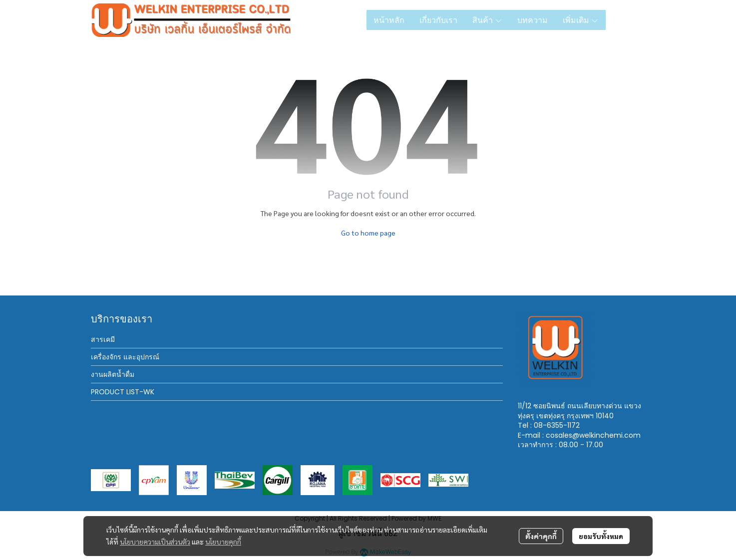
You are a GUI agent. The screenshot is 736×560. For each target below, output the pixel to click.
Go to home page (368, 233)
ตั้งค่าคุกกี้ (541, 536)
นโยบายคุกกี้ (223, 542)
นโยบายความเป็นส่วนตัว (155, 542)
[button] (629, 20)
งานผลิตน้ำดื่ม (113, 374)
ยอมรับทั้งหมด (601, 536)
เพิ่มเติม (581, 20)
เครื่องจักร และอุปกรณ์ (125, 357)
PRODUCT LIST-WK (123, 392)
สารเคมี (103, 339)
